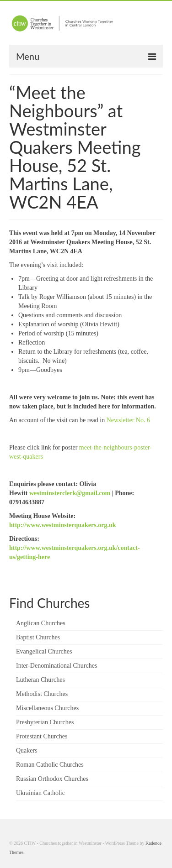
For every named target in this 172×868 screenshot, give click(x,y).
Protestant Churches (42, 736)
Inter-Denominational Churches (56, 666)
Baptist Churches (38, 637)
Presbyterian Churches (45, 722)
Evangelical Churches (44, 651)
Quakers (27, 750)
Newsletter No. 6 (128, 420)
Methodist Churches (42, 694)
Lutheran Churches (40, 680)
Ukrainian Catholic (40, 793)
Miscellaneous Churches (47, 708)
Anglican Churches (41, 623)
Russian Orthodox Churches (52, 779)
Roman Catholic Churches (50, 765)
